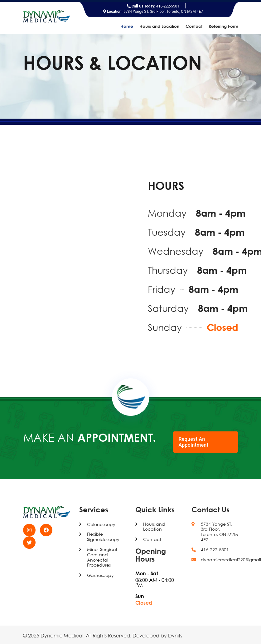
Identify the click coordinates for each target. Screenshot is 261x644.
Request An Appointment (194, 442)
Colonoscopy (101, 524)
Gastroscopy (100, 575)
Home (127, 26)
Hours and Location (159, 26)
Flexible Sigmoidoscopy (103, 537)
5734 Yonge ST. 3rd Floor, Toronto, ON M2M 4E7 (153, 12)
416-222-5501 (153, 6)
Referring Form (223, 26)
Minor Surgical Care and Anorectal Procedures (102, 557)
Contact (194, 26)
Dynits (175, 636)
